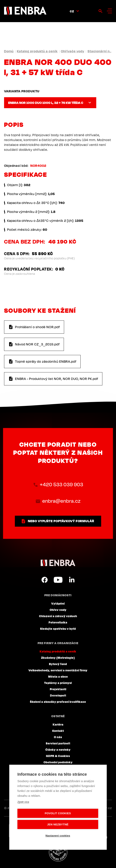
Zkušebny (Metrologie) (58, 658)
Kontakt (58, 731)
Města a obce (58, 676)
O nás (58, 737)
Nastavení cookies (58, 836)
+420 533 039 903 (62, 484)
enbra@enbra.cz (61, 501)
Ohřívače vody (73, 51)
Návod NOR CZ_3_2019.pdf (37, 344)
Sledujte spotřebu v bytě (58, 629)
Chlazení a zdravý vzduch (58, 616)
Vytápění (58, 603)
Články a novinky (58, 749)
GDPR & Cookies (58, 756)
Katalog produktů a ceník (37, 51)
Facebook (45, 580)
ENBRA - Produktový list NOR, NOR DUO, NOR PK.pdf (57, 379)
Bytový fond (58, 664)
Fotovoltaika (58, 622)
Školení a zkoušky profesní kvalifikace (58, 702)
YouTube (58, 580)
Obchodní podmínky (58, 762)
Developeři (58, 695)
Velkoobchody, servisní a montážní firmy (58, 670)
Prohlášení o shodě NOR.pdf (38, 327)
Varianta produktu (22, 91)
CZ (72, 11)
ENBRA (58, 563)
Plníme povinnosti (58, 852)
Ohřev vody (58, 610)
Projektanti (58, 689)
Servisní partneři (58, 743)
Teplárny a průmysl (58, 683)
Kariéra (58, 724)
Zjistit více (23, 802)
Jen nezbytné (58, 824)
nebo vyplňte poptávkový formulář (61, 521)
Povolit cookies (58, 813)
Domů (9, 51)
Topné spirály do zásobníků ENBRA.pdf (46, 361)
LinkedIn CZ (72, 580)
